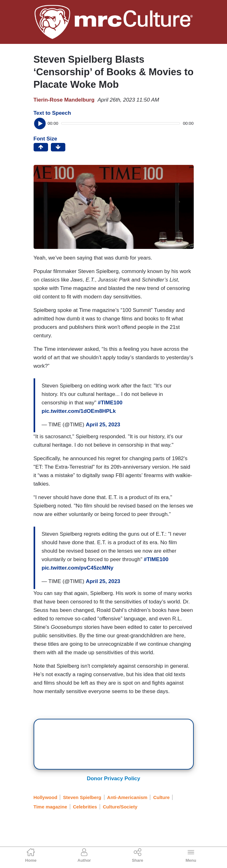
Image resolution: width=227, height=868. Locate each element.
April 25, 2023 (103, 425)
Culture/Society (120, 807)
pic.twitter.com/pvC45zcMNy (78, 568)
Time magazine (50, 807)
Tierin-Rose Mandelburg (64, 100)
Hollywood (46, 797)
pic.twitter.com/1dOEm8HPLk (79, 411)
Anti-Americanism (127, 797)
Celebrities (85, 807)
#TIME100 (110, 403)
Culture (162, 797)
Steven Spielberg (82, 797)
